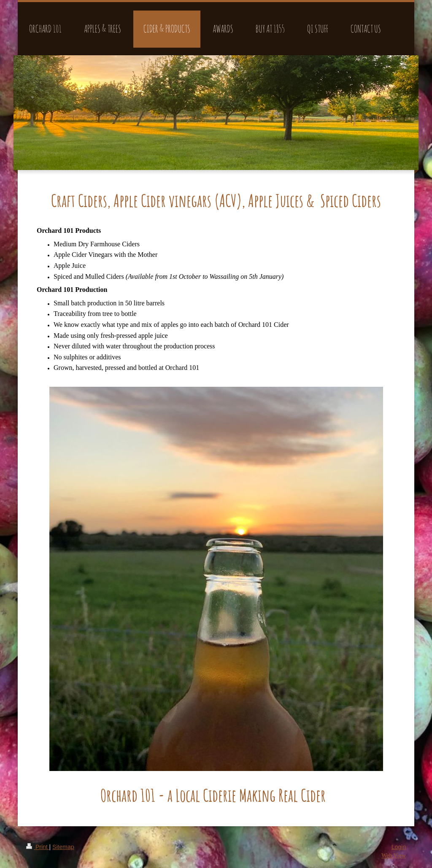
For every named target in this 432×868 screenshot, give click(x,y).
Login (399, 847)
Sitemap (63, 847)
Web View (394, 856)
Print (38, 847)
